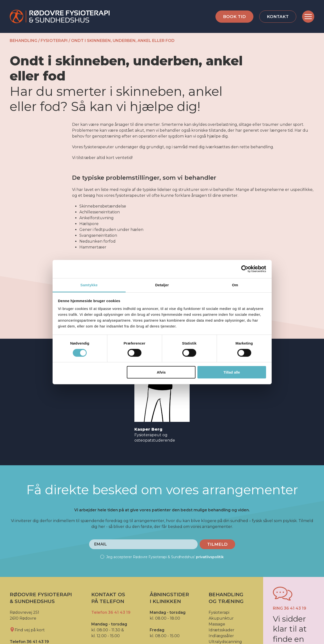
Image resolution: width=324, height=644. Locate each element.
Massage (217, 624)
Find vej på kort (27, 630)
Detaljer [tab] (162, 285)
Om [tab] (235, 285)
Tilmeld (217, 544)
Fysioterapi (54, 41)
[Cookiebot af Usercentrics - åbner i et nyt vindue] (245, 269)
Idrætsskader (222, 630)
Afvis (161, 372)
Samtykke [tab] (89, 285)
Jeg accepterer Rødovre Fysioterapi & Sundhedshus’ (162, 557)
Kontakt (278, 17)
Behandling (23, 41)
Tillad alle (232, 372)
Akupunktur (221, 618)
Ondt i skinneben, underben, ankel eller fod (123, 41)
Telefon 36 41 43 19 (111, 612)
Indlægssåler (221, 636)
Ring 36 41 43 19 (290, 608)
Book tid (234, 17)
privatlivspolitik (210, 557)
